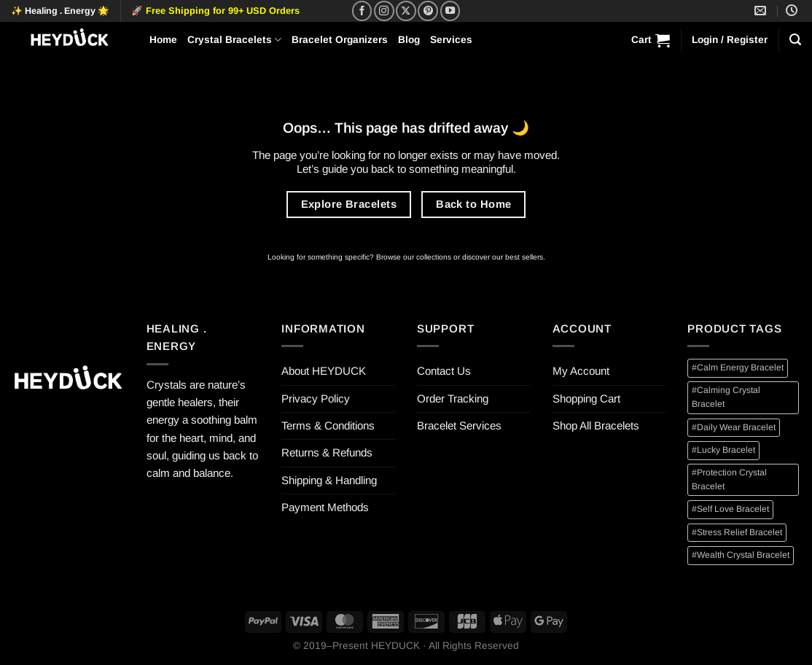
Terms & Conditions (328, 425)
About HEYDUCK (324, 371)
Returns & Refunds (327, 452)
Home (163, 40)
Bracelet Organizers (340, 40)
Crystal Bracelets (234, 40)
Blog (409, 40)
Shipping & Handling (329, 480)
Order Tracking (453, 398)
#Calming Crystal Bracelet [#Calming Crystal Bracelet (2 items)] (726, 397)
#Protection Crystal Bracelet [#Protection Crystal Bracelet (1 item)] (729, 479)
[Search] (795, 40)
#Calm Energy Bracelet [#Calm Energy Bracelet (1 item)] (738, 367)
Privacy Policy (316, 398)
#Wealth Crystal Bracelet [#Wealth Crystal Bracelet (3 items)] (741, 555)
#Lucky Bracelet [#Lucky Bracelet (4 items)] (723, 450)
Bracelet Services (459, 425)
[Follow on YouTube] (450, 11)
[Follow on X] (406, 11)
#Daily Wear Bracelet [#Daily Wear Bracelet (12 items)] (734, 427)
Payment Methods (325, 507)
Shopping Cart (586, 398)
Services (451, 40)
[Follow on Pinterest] (428, 11)
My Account (581, 371)
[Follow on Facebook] (362, 11)
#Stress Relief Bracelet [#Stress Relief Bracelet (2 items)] (737, 532)
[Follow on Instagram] (384, 11)
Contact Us (444, 371)
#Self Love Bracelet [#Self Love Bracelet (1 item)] (730, 509)
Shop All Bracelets (596, 425)
